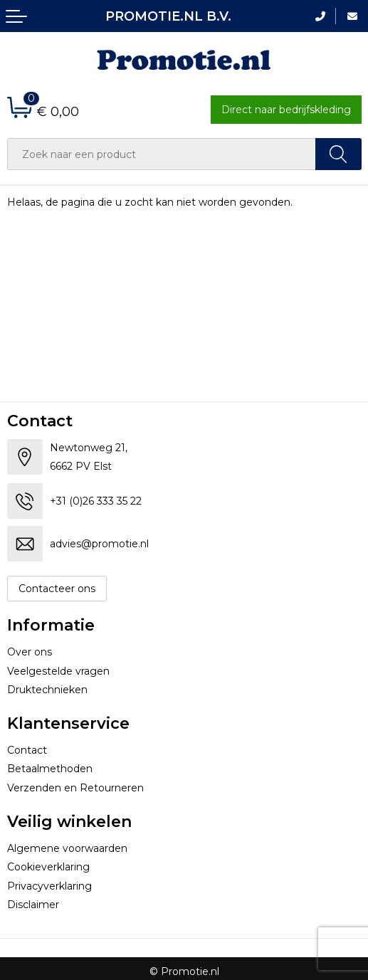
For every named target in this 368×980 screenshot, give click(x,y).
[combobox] (162, 154)
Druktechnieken (47, 690)
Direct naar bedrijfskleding (286, 110)
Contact (27, 750)
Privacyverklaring (49, 886)
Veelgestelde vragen (58, 671)
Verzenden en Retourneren (75, 788)
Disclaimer (33, 905)
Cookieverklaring (48, 867)
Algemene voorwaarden (67, 848)
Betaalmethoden (50, 769)
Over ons (30, 652)
